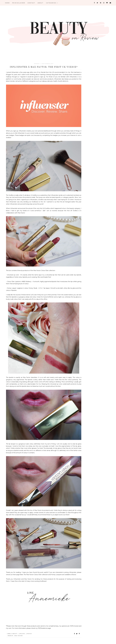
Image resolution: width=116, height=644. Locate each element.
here (21, 575)
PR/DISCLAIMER (19, 3)
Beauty (15, 634)
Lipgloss (22, 634)
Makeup (11, 636)
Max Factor (19, 636)
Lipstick (29, 634)
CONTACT (31, 3)
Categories (52, 3)
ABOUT (41, 3)
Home (7, 3)
